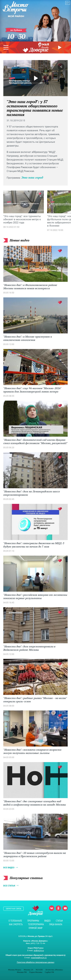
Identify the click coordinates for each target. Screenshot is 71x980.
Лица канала (56, 924)
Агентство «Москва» (54, 970)
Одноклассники (58, 908)
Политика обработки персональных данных (36, 962)
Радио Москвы (36, 972)
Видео (47, 921)
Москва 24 (28, 970)
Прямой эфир (60, 47)
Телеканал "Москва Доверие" (35, 49)
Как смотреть (16, 924)
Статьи (59, 921)
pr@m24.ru (39, 950)
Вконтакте (52, 908)
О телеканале (15, 921)
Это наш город (32, 177)
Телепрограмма (36, 924)
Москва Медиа (15, 970)
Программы (33, 921)
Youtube (65, 908)
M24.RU (39, 970)
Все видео (9, 868)
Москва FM (22, 972)
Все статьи (9, 886)
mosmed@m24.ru (39, 958)
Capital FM (49, 972)
